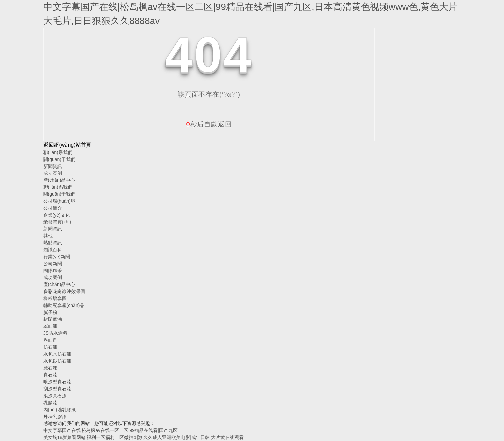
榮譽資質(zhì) (57, 222)
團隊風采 (53, 270)
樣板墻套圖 (55, 298)
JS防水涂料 (55, 333)
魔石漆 (50, 368)
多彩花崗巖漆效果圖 (64, 291)
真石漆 (50, 375)
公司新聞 (53, 264)
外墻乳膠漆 (55, 416)
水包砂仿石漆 (57, 361)
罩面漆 (50, 326)
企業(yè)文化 (57, 215)
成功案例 (53, 173)
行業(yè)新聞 (57, 257)
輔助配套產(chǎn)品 (64, 305)
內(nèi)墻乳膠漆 (60, 410)
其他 (48, 236)
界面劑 (50, 340)
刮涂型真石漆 (57, 389)
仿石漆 (50, 347)
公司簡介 (53, 208)
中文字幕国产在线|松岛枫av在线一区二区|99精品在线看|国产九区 (111, 430)
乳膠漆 (50, 403)
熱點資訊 (53, 243)
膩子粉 (50, 312)
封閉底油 (53, 319)
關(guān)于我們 (59, 159)
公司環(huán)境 (59, 201)
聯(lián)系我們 (58, 152)
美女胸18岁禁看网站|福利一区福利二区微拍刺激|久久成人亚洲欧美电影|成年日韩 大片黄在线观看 (143, 437)
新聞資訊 (53, 166)
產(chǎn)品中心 (59, 180)
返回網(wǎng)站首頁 (67, 145)
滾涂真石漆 (55, 396)
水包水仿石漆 (57, 354)
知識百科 (53, 250)
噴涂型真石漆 (57, 382)
